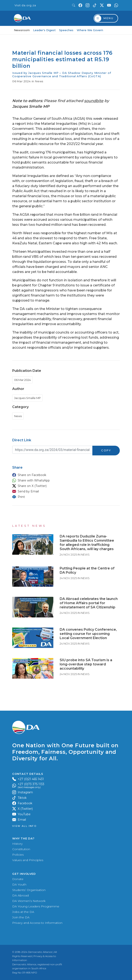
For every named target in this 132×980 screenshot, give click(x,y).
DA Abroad (20, 895)
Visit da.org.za (25, 5)
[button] (65, 475)
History (17, 844)
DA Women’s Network (29, 901)
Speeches (66, 30)
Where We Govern (90, 30)
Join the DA (21, 917)
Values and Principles (28, 860)
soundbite (94, 101)
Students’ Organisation (29, 890)
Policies (18, 855)
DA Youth (19, 884)
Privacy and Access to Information (37, 923)
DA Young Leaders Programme (36, 906)
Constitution (21, 849)
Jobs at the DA (23, 912)
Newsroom (22, 30)
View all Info (24, 826)
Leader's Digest (44, 30)
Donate (18, 879)
